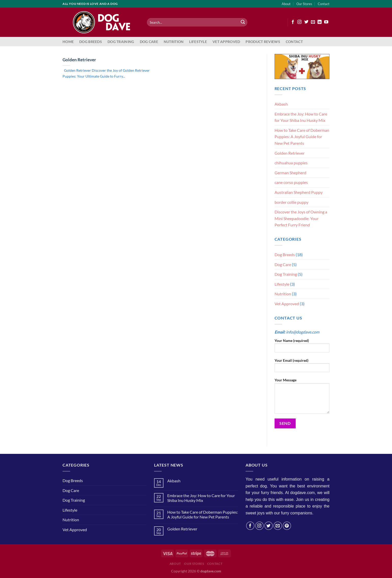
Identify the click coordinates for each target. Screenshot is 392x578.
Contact (324, 4)
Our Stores (304, 4)
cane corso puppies (291, 182)
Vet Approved (226, 42)
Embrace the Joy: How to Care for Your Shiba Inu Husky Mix (301, 117)
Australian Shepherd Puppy (299, 192)
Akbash (281, 104)
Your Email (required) (302, 367)
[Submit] (243, 22)
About (286, 4)
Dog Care (149, 42)
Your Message (302, 397)
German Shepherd (290, 173)
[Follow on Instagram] (299, 22)
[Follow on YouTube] (326, 22)
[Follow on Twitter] (306, 22)
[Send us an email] (313, 22)
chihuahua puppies (291, 163)
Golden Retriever (79, 60)
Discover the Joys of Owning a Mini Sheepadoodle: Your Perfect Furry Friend (301, 218)
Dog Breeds (91, 42)
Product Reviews (263, 42)
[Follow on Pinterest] (287, 526)
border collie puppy (291, 202)
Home (68, 42)
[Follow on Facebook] (293, 22)
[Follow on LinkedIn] (320, 22)
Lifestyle (198, 42)
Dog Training (121, 42)
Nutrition (174, 42)
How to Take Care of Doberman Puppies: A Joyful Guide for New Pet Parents (302, 137)
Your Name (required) (302, 347)
